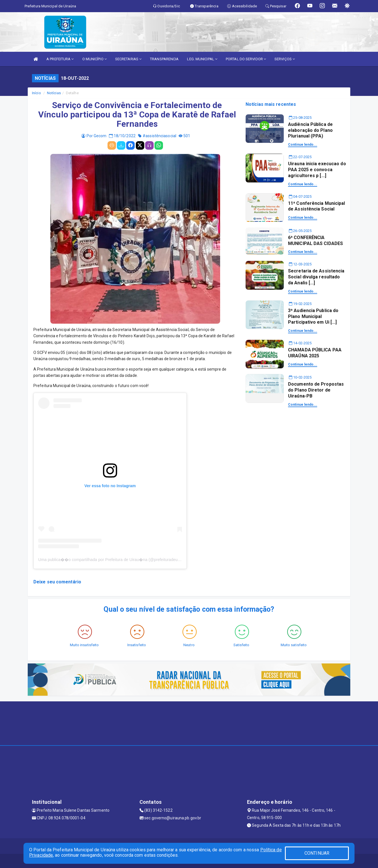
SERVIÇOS (285, 59)
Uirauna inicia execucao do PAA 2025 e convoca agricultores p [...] (317, 170)
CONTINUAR (317, 853)
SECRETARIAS (128, 59)
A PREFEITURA (60, 59)
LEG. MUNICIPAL (202, 59)
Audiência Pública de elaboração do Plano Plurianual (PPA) (310, 130)
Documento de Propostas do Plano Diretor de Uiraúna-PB (316, 390)
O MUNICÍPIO (94, 59)
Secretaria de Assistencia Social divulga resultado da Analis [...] (316, 277)
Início (36, 93)
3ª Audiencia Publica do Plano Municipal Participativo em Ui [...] (313, 316)
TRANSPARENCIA (164, 59)
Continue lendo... (303, 145)
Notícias (54, 93)
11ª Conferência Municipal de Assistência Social (317, 206)
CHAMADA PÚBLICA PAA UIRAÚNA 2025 (315, 353)
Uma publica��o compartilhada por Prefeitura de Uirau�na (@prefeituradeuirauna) (114, 560)
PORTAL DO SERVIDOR (246, 59)
